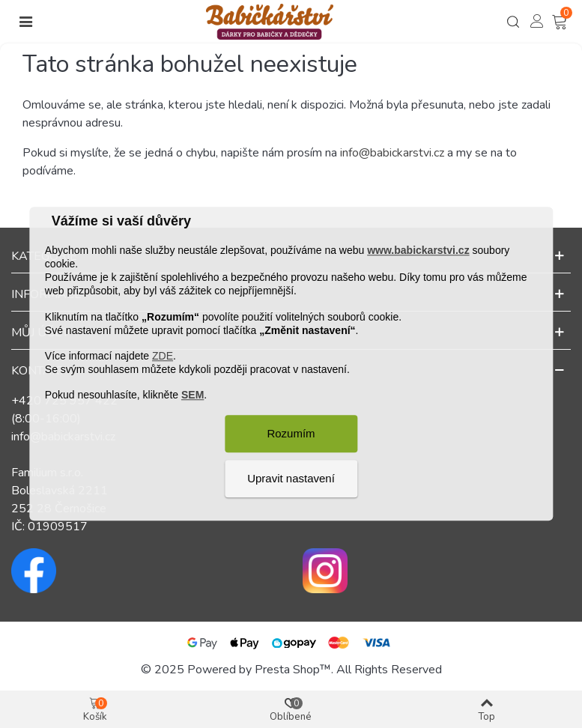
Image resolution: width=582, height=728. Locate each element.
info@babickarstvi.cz (392, 153)
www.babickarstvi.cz (418, 250)
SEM (193, 395)
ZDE (163, 356)
